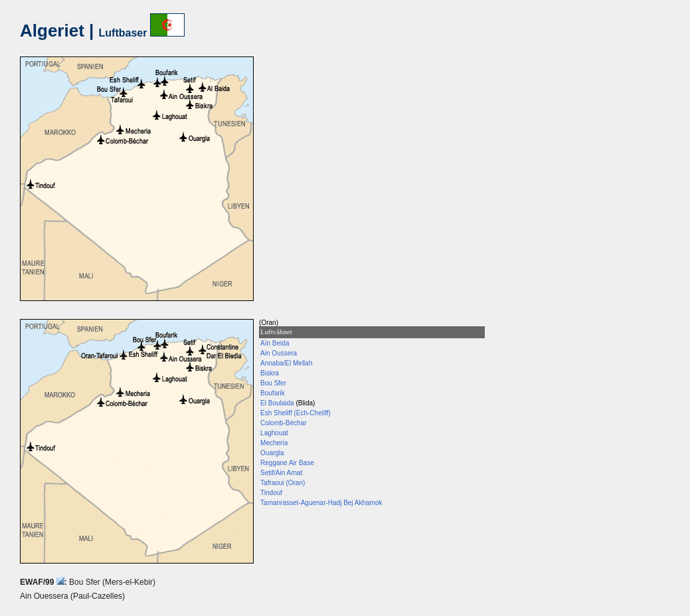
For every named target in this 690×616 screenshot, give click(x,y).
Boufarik (273, 393)
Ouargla (272, 453)
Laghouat (274, 433)
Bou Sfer (273, 383)
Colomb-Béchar (283, 423)
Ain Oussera (279, 353)
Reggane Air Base (287, 463)
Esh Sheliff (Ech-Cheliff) (296, 413)
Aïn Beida (275, 343)
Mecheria (274, 443)
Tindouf (271, 493)
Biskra (270, 373)
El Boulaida (277, 403)
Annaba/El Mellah (286, 363)
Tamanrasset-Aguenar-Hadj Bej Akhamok (321, 503)
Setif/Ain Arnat (281, 473)
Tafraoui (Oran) (283, 483)
